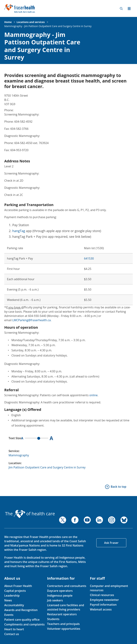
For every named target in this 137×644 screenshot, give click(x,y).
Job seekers (55, 600)
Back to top (119, 487)
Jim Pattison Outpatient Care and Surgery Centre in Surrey (47, 467)
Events (9, 615)
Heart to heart (14, 629)
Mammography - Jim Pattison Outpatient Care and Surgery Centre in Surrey (48, 26)
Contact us (12, 634)
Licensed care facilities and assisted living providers (66, 607)
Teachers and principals (63, 624)
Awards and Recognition (21, 610)
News (8, 600)
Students (53, 619)
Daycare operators (60, 591)
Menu (129, 9)
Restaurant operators (62, 614)
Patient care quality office (22, 620)
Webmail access (101, 609)
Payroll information (103, 605)
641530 (89, 258)
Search (121, 9)
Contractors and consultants (67, 586)
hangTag (19, 231)
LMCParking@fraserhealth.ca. (32, 320)
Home (8, 22)
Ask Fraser (111, 543)
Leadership (12, 596)
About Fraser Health (18, 586)
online (93, 395)
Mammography (19, 455)
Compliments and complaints (24, 624)
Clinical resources (102, 595)
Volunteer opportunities (64, 629)
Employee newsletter (104, 600)
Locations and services (31, 22)
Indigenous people (60, 596)
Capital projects (15, 591)
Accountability (14, 605)
